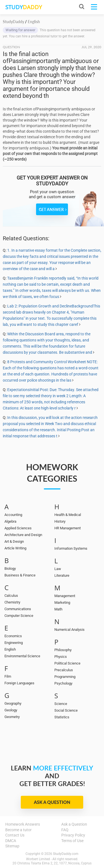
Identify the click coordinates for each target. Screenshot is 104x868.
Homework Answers (23, 824)
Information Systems (71, 548)
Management (65, 596)
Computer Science (19, 616)
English (10, 649)
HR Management (68, 528)
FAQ (65, 830)
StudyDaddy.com (66, 854)
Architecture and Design (23, 535)
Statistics (62, 717)
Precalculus (64, 670)
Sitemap (12, 846)
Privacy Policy (73, 835)
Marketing (62, 602)
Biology (10, 568)
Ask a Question (52, 802)
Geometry (12, 717)
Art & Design (14, 541)
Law (58, 569)
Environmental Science (22, 656)
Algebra (10, 521)
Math (58, 609)
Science (61, 704)
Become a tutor (18, 830)
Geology (11, 710)
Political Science (67, 663)
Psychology (63, 683)
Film (8, 676)
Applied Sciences (18, 528)
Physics (61, 657)
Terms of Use (72, 841)
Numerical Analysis (69, 630)
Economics (13, 636)
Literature (62, 575)
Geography (13, 703)
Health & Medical (68, 515)
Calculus (11, 596)
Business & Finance (20, 575)
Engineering (14, 643)
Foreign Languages (19, 683)
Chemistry (12, 602)
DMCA (11, 841)
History (60, 521)
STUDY (24, 7)
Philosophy (63, 650)
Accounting (13, 515)
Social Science (66, 710)
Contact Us (15, 835)
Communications (18, 609)
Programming (65, 677)
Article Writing (15, 548)
